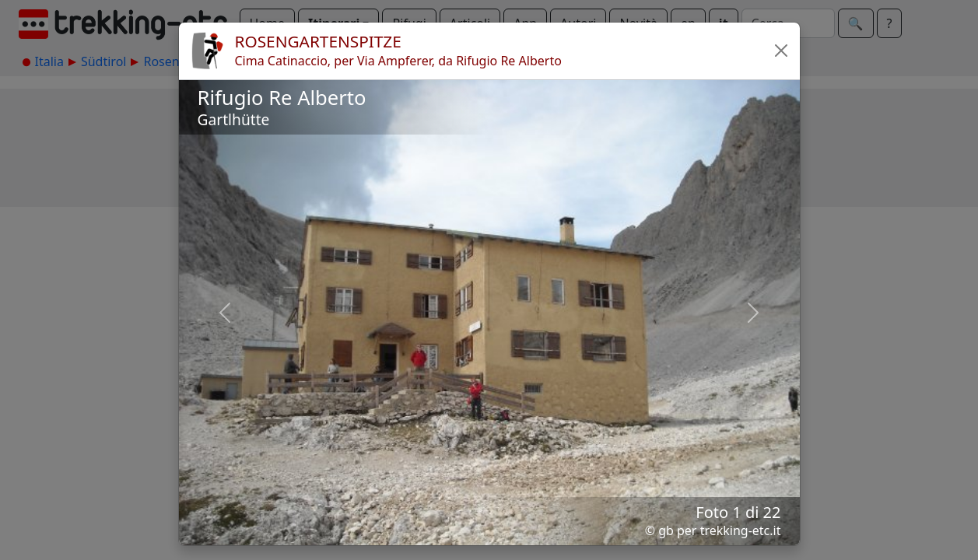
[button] (781, 51)
